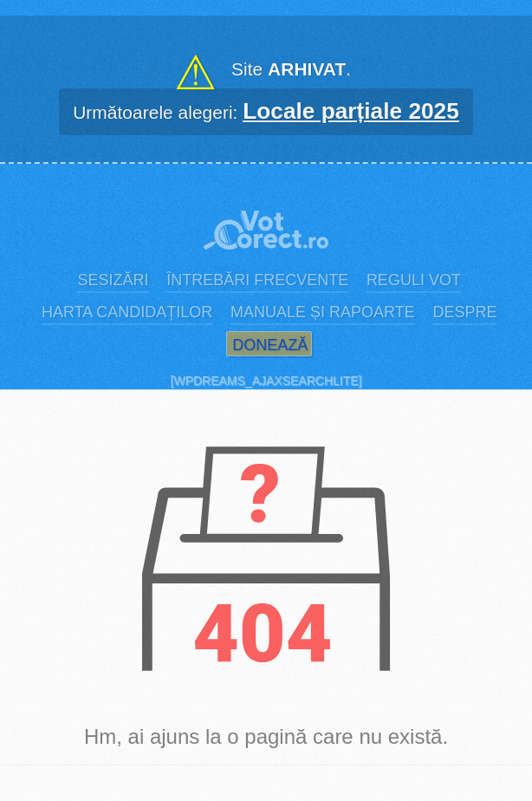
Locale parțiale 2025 (351, 111)
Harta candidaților (127, 312)
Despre (464, 312)
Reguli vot (414, 280)
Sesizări (113, 280)
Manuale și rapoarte (323, 312)
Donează (270, 345)
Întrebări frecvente (257, 280)
